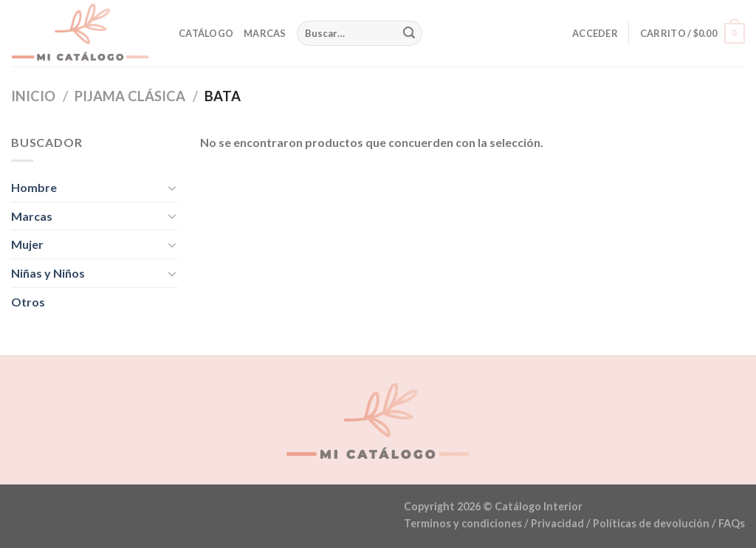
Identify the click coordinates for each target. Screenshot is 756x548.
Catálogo (206, 33)
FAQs (732, 523)
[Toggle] (172, 188)
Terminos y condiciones (463, 523)
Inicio (33, 96)
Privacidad (557, 523)
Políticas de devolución (651, 523)
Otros (28, 302)
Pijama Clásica (130, 96)
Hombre (34, 187)
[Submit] (409, 33)
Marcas (265, 33)
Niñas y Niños (48, 273)
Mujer (27, 244)
